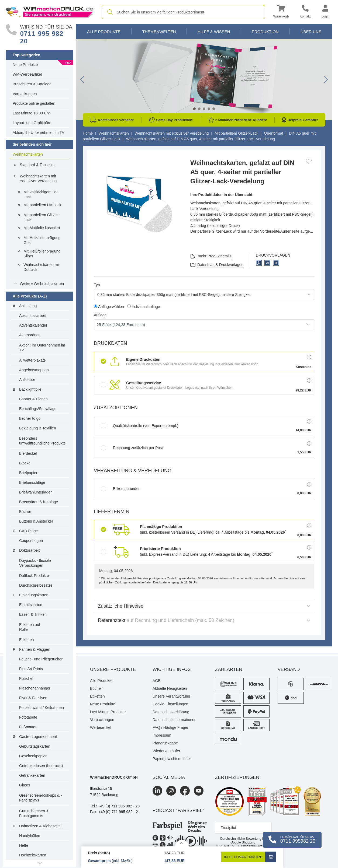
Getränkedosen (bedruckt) (41, 766)
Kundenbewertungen (251, 846)
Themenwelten (159, 32)
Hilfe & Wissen (214, 32)
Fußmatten (28, 727)
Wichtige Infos (172, 669)
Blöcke (25, 463)
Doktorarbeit (29, 550)
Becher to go (30, 418)
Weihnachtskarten (28, 154)
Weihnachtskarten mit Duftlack (42, 267)
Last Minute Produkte (108, 712)
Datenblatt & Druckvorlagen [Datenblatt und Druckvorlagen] (220, 265)
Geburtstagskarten (35, 746)
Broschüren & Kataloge (32, 84)
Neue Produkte (25, 65)
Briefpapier (28, 473)
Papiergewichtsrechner (172, 759)
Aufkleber (27, 380)
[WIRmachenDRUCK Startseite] (50, 12)
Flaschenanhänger (35, 688)
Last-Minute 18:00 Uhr (31, 113)
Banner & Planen (33, 399)
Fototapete (28, 717)
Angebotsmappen (34, 370)
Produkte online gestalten (34, 103)
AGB (157, 681)
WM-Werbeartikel (27, 74)
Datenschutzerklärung (171, 712)
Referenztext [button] (204, 620)
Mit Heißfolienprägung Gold (42, 240)
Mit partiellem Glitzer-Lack (41, 217)
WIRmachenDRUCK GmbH (114, 777)
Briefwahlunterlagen (36, 492)
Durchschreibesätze (36, 585)
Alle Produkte (104, 32)
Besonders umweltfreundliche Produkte (42, 441)
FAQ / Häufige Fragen (171, 727)
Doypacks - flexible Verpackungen (35, 563)
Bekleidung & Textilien (38, 428)
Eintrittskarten (31, 605)
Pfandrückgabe (165, 743)
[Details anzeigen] (182, 843)
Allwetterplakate (32, 360)
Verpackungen (25, 94)
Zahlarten (229, 669)
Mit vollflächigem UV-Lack (41, 194)
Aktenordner (29, 335)
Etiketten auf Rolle (30, 627)
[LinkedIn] (157, 791)
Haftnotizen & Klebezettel (40, 826)
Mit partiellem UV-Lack (42, 205)
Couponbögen (31, 541)
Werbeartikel (101, 727)
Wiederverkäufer (166, 751)
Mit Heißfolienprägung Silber (42, 254)
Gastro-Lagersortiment (38, 737)
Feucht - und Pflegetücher (41, 659)
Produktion (265, 32)
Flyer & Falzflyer (33, 698)
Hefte (24, 845)
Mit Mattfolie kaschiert (42, 228)
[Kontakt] (305, 12)
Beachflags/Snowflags (38, 409)
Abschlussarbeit (32, 316)
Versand (289, 669)
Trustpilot (228, 828)
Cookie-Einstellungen (170, 704)
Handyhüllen (30, 836)
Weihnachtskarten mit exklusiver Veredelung (38, 178)
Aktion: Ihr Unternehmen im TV (39, 132)
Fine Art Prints (31, 669)
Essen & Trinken (33, 614)
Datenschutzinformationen (175, 720)
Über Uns (311, 32)
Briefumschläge (32, 482)
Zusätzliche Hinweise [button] (204, 606)
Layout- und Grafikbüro (32, 123)
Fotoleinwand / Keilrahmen (42, 708)
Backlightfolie (30, 389)
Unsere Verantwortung (171, 696)
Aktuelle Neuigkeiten (170, 688)
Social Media (169, 777)
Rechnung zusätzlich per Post (132, 448)
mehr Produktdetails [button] (215, 256)
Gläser (25, 785)
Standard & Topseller (37, 165)
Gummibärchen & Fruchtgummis (34, 813)
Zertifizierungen (237, 777)
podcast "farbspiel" (178, 811)
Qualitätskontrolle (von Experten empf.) (140, 426)
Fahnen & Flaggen (35, 649)
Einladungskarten (34, 595)
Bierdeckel (28, 453)
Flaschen (27, 678)
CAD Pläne (28, 531)
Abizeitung (28, 306)
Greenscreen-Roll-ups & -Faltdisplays (41, 798)
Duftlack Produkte (34, 576)
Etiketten (26, 640)
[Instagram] (171, 791)
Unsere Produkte (113, 669)
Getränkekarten (32, 775)
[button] (281, 12)
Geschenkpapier (33, 756)
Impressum (162, 735)
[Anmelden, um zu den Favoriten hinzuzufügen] (309, 161)
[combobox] (183, 12)
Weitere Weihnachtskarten (42, 283)
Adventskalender (33, 325)
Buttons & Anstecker (36, 521)
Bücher (25, 512)
